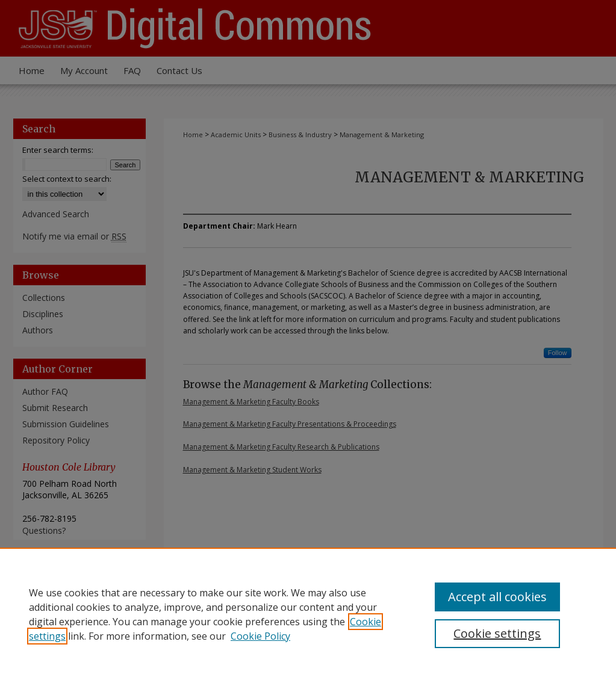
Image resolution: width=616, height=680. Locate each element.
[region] (308, 614)
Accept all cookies (497, 597)
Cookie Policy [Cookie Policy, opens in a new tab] (260, 636)
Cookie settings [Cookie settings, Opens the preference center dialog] (497, 633)
